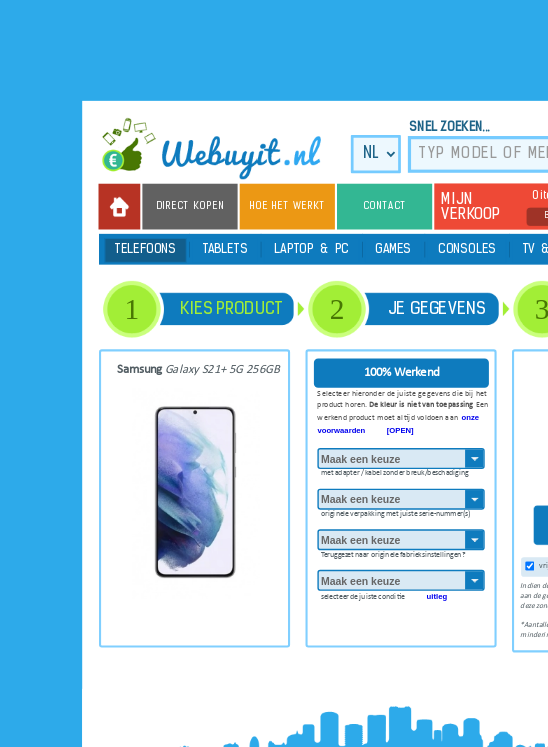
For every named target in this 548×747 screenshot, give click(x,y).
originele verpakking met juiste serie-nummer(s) (395, 511)
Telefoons (145, 250)
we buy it (220, 149)
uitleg (437, 596)
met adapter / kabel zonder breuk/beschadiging (395, 471)
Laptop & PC (311, 250)
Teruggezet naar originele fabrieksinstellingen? (393, 552)
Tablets (225, 250)
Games (394, 250)
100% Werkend (402, 372)
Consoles (467, 250)
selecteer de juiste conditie (384, 594)
